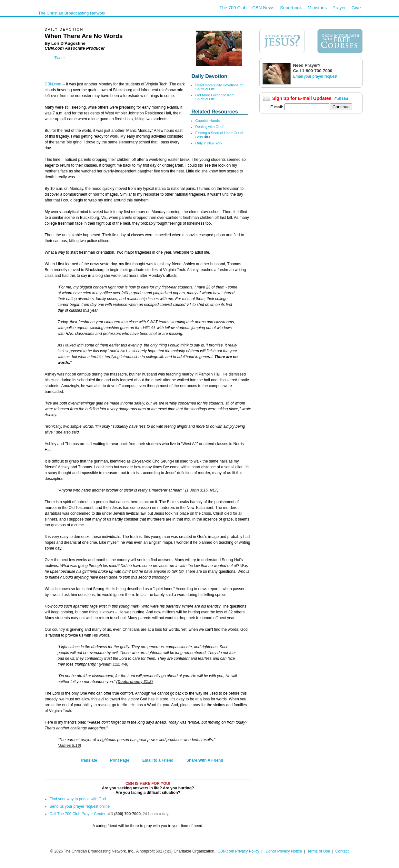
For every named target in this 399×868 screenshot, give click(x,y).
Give (356, 8)
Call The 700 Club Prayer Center (78, 814)
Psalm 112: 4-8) (114, 664)
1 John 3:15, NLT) (202, 490)
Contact (342, 851)
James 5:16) (70, 746)
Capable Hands (208, 121)
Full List (341, 99)
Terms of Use (319, 851)
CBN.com (53, 84)
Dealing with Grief (209, 127)
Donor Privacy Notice (284, 851)
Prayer (339, 8)
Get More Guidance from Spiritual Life (215, 97)
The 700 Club (233, 8)
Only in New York (209, 143)
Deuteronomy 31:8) (135, 682)
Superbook (291, 8)
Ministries (317, 8)
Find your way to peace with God (78, 799)
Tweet (60, 58)
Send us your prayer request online (80, 806)
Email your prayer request (315, 76)
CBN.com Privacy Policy (238, 851)
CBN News (263, 8)
